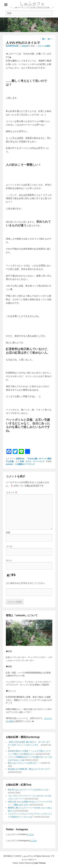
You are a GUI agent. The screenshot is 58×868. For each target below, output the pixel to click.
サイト (9, 560)
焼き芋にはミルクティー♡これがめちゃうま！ (29, 790)
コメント (12, 492)
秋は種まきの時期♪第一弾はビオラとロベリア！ (30, 769)
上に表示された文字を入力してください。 (26, 583)
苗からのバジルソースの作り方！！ (24, 763)
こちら (31, 834)
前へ (43, 39)
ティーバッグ (39, 461)
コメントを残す (44, 46)
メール (9, 546)
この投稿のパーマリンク (25, 464)
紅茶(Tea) (20, 459)
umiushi (25, 46)
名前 (8, 532)
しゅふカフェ (32, 4)
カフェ (28, 461)
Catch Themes (40, 863)
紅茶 (22, 461)
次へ (51, 39)
